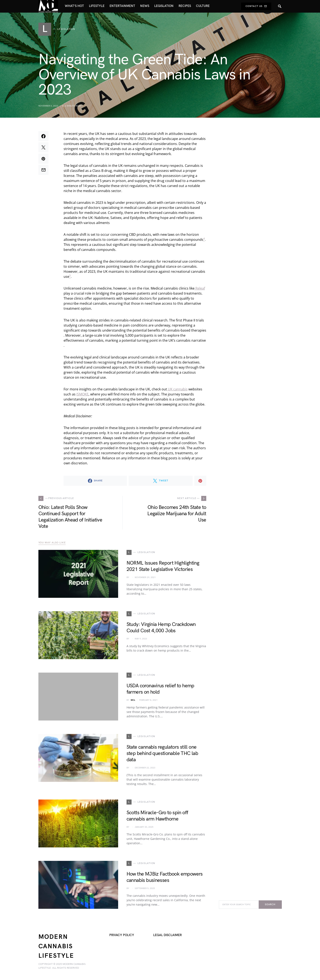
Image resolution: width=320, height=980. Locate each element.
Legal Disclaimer (167, 935)
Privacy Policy (122, 935)
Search (270, 904)
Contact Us (256, 6)
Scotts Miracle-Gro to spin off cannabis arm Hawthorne (157, 816)
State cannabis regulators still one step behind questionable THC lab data (162, 753)
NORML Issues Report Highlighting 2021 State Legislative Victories (163, 566)
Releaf (200, 288)
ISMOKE (82, 394)
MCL (133, 700)
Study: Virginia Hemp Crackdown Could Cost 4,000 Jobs (161, 628)
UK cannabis (177, 389)
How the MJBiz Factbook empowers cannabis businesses (165, 877)
